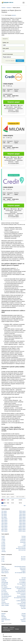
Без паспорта (22, 579)
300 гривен (4, 514)
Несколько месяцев (21, 548)
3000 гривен (4, 522)
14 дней (3, 541)
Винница (3, 614)
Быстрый (23, 608)
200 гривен (4, 513)
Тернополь (23, 620)
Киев (3, 621)
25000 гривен (22, 517)
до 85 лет (23, 560)
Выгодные (23, 599)
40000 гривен (22, 520)
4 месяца (23, 538)
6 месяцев (23, 539)
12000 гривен (22, 513)
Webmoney (23, 570)
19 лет (3, 558)
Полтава (24, 614)
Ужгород (23, 621)
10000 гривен (22, 511)
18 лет (3, 557)
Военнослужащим (21, 596)
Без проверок (5, 593)
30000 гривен (22, 519)
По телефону (22, 582)
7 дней (3, 538)
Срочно (3, 601)
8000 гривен (4, 530)
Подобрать (20, 61)
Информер (5, 628)
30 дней (3, 544)
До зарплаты (4, 578)
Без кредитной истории (20, 598)
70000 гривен (22, 523)
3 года (24, 545)
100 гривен (4, 511)
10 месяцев (23, 541)
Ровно (24, 617)
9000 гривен (4, 531)
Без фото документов (20, 587)
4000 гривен (4, 523)
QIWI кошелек (5, 571)
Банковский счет (5, 570)
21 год (3, 561)
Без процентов (5, 595)
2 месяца (4, 552)
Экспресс (4, 602)
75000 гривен (22, 525)
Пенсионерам (5, 582)
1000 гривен (4, 519)
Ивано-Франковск (6, 620)
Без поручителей (21, 584)
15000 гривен (22, 514)
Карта (3, 567)
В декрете (23, 595)
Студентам (4, 581)
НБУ (25, 506)
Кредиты (9, 8)
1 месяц (3, 550)
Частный (24, 578)
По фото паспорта (21, 593)
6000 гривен (4, 526)
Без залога (4, 586)
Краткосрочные (22, 547)
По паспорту (23, 581)
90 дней (3, 548)
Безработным (5, 584)
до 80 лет (23, 558)
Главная (3, 8)
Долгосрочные (22, 550)
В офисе (24, 571)
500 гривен (4, 517)
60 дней (3, 545)
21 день (3, 542)
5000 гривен (4, 525)
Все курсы (4, 506)
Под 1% (24, 586)
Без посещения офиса (20, 573)
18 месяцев (23, 542)
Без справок (4, 587)
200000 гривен (22, 530)
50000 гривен (22, 522)
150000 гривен (22, 528)
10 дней (3, 539)
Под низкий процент (6, 596)
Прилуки (23, 615)
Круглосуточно (5, 598)
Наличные (4, 568)
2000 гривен (4, 520)
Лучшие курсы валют (8, 494)
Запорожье (4, 618)
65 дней (3, 547)
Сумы (24, 618)
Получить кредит (14, 102)
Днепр (3, 615)
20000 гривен (22, 516)
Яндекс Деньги (5, 573)
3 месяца (23, 536)
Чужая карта (23, 568)
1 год (24, 544)
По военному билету (21, 592)
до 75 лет (23, 557)
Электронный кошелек (20, 567)
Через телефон (5, 605)
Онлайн (3, 579)
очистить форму (10, 61)
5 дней (3, 536)
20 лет (3, 560)
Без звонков (4, 599)
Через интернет (5, 604)
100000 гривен (22, 526)
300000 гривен (22, 531)
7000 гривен (4, 528)
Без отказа (4, 592)
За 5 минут (23, 607)
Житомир (4, 617)
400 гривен (4, 516)
